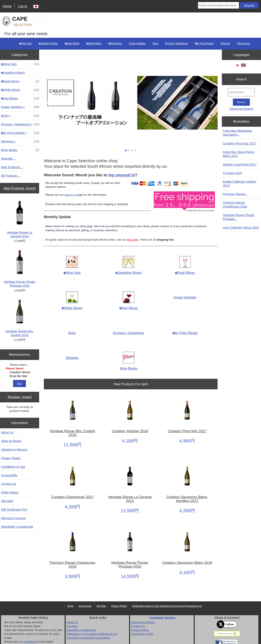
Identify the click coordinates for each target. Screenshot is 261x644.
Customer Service (162, 618)
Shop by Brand (11, 441)
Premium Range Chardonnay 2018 (72, 565)
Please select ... (20, 365)
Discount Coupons (13, 518)
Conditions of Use (13, 467)
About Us (7, 432)
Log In (23, 6)
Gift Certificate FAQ (14, 509)
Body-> (20, 116)
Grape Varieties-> (20, 107)
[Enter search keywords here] (219, 5)
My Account (85, 606)
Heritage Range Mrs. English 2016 (20, 318)
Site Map (7, 501)
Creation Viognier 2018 (130, 431)
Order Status (10, 492)
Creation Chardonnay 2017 (72, 497)
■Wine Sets (25, 43)
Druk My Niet (20, 376)
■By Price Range (204, 43)
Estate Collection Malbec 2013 (240, 183)
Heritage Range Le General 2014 (20, 219)
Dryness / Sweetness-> (20, 124)
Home (7, 6)
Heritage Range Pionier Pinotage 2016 (19, 268)
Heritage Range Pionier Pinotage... (239, 217)
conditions (29, 642)
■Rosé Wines (72, 43)
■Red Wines (115, 43)
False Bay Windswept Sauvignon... (238, 133)
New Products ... (12, 167)
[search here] (241, 92)
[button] (126, 150)
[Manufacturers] (20, 373)
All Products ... (11, 176)
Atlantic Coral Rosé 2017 (240, 164)
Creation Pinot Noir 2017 (187, 431)
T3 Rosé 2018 (232, 173)
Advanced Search (241, 109)
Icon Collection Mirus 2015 (241, 227)
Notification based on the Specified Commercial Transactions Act (167, 606)
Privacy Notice (11, 458)
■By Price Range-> (20, 133)
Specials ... (8, 158)
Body (155, 43)
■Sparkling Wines (48, 43)
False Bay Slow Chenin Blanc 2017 (239, 154)
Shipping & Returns (14, 449)
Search (241, 79)
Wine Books (243, 43)
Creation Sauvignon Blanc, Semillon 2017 (187, 499)
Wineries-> (20, 141)
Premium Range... (235, 194)
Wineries (225, 43)
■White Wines (94, 43)
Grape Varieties (137, 43)
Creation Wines (20, 372)
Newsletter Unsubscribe (17, 527)
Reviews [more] (20, 397)
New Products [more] (20, 188)
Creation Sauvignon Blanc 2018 (187, 563)
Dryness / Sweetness (177, 43)
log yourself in (122, 175)
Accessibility (9, 475)
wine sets (132, 240)
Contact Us (9, 484)
